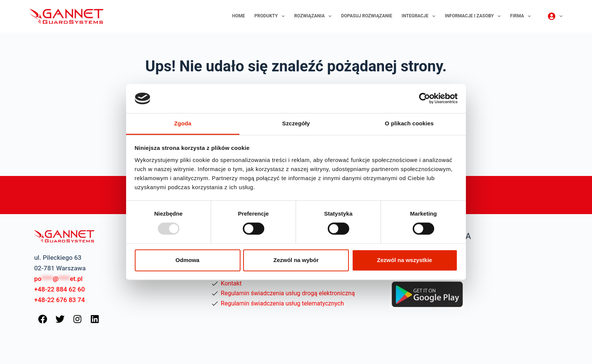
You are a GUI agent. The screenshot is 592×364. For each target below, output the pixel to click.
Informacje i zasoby (474, 16)
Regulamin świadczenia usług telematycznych (282, 303)
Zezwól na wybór (296, 260)
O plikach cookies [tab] (409, 123)
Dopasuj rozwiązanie (366, 16)
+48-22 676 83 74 (59, 300)
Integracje (420, 16)
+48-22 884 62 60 (59, 289)
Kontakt (231, 283)
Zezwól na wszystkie (405, 260)
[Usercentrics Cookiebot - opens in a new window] (425, 99)
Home (239, 16)
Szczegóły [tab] (296, 123)
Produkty (271, 16)
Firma (522, 16)
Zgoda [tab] (183, 123)
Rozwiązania (314, 16)
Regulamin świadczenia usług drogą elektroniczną (288, 293)
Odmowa (187, 260)
